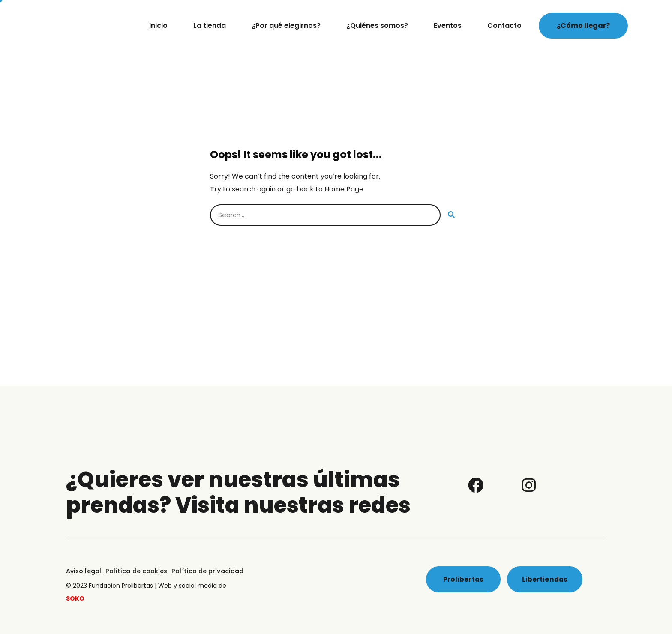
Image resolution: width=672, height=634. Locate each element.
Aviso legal (83, 571)
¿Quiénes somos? (377, 25)
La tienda (210, 25)
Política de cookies (134, 571)
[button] (583, 26)
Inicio (158, 25)
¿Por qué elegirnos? (286, 25)
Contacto (504, 25)
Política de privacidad (203, 571)
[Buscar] (451, 215)
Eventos (448, 25)
